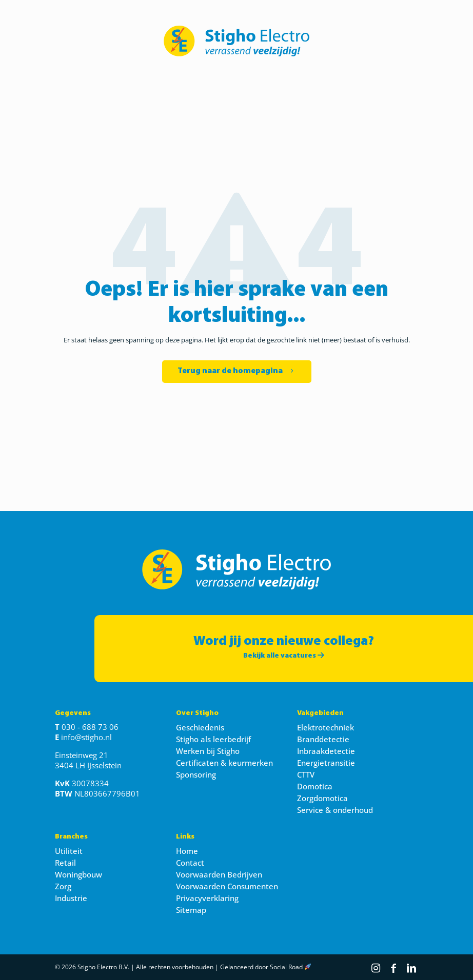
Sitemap (191, 910)
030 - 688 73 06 (90, 727)
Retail (65, 863)
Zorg (63, 886)
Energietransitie (326, 763)
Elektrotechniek (326, 727)
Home (187, 851)
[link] (236, 41)
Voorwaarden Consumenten (227, 886)
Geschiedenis (200, 727)
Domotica (315, 786)
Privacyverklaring (207, 898)
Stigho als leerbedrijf (213, 739)
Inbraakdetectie (326, 751)
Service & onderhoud (335, 810)
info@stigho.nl (86, 737)
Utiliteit (69, 851)
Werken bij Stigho (208, 751)
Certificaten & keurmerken (224, 763)
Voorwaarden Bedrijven (219, 874)
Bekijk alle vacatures (284, 656)
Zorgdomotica (322, 798)
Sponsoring (196, 774)
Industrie (71, 898)
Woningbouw (78, 874)
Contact (190, 863)
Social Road (286, 967)
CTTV (306, 774)
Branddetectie (323, 739)
